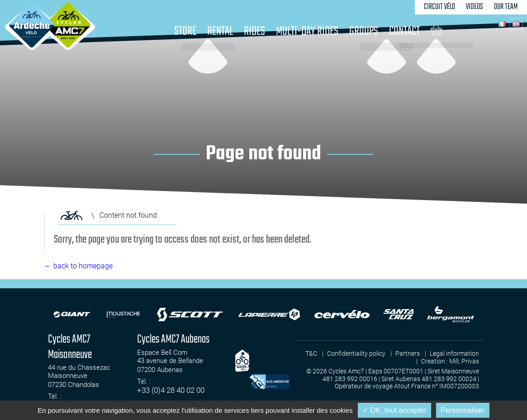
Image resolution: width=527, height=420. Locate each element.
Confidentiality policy (356, 353)
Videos (475, 7)
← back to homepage (78, 266)
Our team (506, 7)
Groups (364, 31)
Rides (254, 31)
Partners (408, 353)
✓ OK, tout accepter (394, 410)
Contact (404, 31)
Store (185, 31)
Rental (220, 31)
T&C (311, 353)
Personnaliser (463, 410)
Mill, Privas (464, 361)
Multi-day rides (307, 31)
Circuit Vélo (439, 7)
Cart (436, 30)
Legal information (454, 353)
